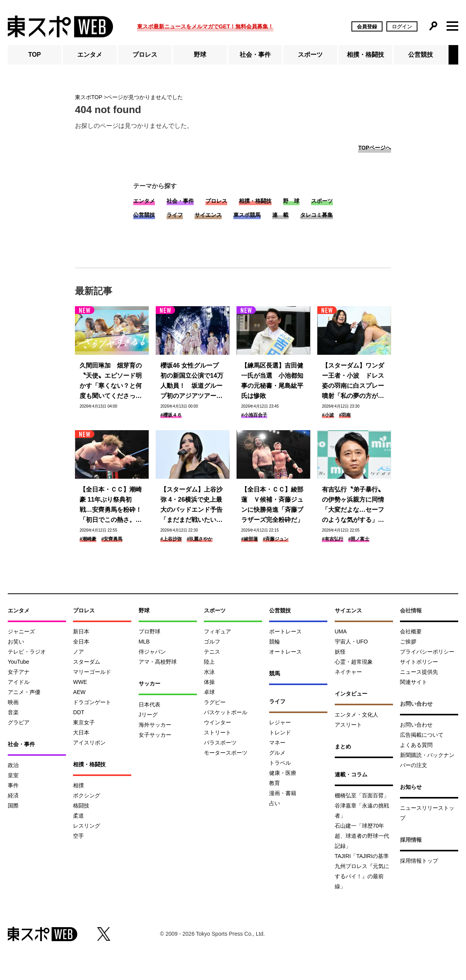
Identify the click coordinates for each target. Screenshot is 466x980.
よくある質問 (416, 745)
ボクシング (87, 795)
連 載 (280, 215)
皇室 (13, 775)
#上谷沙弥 (171, 539)
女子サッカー (155, 735)
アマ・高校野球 (158, 662)
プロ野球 (150, 631)
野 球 (291, 201)
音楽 (13, 712)
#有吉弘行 (333, 539)
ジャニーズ (21, 631)
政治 (13, 765)
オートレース (285, 652)
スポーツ (310, 55)
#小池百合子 (254, 415)
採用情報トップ (419, 861)
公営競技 (421, 55)
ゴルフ (212, 642)
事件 (13, 785)
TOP (35, 55)
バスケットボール (226, 712)
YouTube (18, 662)
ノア (78, 652)
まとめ (343, 746)
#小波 (328, 415)
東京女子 (84, 722)
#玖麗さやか (200, 539)
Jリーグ (148, 715)
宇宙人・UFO (351, 642)
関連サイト (414, 682)
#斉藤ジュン (276, 539)
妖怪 (340, 652)
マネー (277, 743)
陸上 (209, 662)
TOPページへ (375, 148)
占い (275, 803)
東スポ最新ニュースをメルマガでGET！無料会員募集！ (205, 26)
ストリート (217, 732)
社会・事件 (255, 55)
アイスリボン (89, 743)
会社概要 (411, 631)
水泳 (209, 672)
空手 (78, 836)
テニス (212, 652)
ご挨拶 (408, 642)
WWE (80, 682)
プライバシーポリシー (427, 652)
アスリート (348, 725)
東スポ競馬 (247, 215)
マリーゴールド (92, 672)
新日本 (81, 631)
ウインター (217, 722)
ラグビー (215, 702)
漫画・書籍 (283, 793)
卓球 (209, 692)
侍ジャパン (152, 652)
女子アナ (19, 672)
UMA (341, 631)
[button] (453, 55)
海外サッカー (155, 725)
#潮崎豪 (88, 539)
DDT (79, 712)
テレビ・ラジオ (27, 652)
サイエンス (208, 215)
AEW (79, 692)
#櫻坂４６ (171, 415)
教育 (275, 783)
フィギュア (217, 631)
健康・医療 (283, 773)
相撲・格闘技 (365, 55)
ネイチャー (348, 672)
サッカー (150, 684)
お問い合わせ (416, 725)
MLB (144, 642)
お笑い (16, 642)
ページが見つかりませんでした (145, 97)
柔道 (78, 816)
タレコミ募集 (316, 215)
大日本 (81, 732)
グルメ (277, 753)
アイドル (19, 682)
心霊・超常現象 (354, 662)
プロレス (145, 55)
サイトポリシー (419, 662)
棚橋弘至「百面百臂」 (362, 795)
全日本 (81, 642)
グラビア (19, 722)
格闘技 (81, 806)
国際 (13, 806)
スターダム (87, 662)
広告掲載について (422, 735)
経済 (13, 795)
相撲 (78, 785)
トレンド (280, 732)
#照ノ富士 (359, 539)
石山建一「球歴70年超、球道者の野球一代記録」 (362, 836)
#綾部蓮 (250, 539)
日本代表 (150, 704)
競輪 (275, 642)
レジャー (280, 722)
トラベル (280, 763)
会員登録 (367, 27)
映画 (13, 702)
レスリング (87, 826)
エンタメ (90, 55)
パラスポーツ (220, 743)
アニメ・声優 (24, 692)
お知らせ (411, 787)
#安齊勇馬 (112, 539)
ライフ (175, 215)
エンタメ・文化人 (356, 715)
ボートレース (285, 631)
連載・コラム (351, 774)
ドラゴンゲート (92, 702)
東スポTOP (89, 97)
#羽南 (345, 415)
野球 (200, 55)
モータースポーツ (226, 753)
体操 (209, 682)
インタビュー (351, 694)
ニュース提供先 (419, 672)
